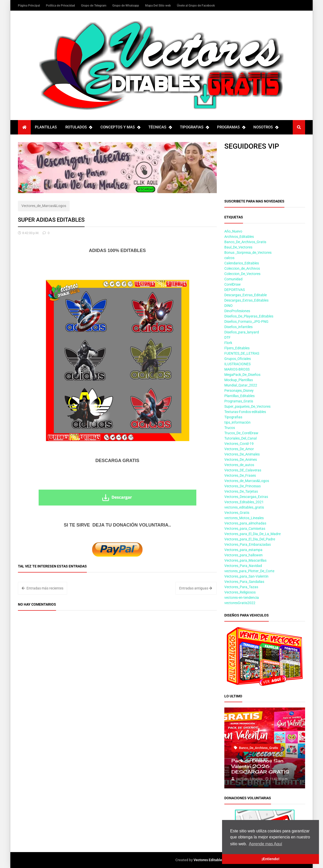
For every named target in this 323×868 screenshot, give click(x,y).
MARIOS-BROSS (237, 369)
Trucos (230, 428)
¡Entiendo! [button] (270, 859)
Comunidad (233, 279)
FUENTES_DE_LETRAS (242, 353)
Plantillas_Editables (239, 396)
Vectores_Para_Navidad (243, 566)
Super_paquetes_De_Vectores (247, 406)
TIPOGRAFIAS (194, 127)
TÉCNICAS (160, 127)
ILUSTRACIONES (237, 364)
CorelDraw (233, 284)
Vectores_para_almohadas (245, 523)
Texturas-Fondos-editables (245, 412)
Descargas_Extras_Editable (246, 295)
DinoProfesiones (237, 311)
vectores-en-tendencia (242, 598)
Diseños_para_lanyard (242, 332)
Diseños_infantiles (238, 327)
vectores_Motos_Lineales (244, 518)
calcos (229, 258)
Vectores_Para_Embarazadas (248, 544)
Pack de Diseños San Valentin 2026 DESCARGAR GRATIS (260, 766)
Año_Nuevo (233, 231)
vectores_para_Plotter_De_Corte (249, 571)
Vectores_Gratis (237, 513)
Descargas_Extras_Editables (246, 300)
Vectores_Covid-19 (239, 444)
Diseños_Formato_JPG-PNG (246, 322)
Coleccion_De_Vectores (242, 274)
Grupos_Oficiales (238, 359)
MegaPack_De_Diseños (242, 375)
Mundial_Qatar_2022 (241, 385)
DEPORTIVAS (235, 290)
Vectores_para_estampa (243, 550)
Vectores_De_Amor (239, 449)
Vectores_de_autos (239, 465)
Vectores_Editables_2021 (244, 502)
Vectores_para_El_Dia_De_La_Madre (252, 534)
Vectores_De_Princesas (243, 486)
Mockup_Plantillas (239, 380)
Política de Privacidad (61, 6)
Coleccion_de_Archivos (242, 268)
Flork (228, 343)
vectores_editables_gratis (244, 507)
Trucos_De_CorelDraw (241, 433)
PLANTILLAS (46, 127)
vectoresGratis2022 (240, 603)
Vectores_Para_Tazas (241, 587)
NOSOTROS (266, 127)
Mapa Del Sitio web (158, 6)
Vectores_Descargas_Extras (246, 497)
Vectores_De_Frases (240, 475)
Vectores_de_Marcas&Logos (44, 206)
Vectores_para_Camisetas (245, 529)
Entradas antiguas (196, 588)
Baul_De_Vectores (238, 247)
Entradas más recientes (43, 588)
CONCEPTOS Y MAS (120, 127)
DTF (227, 337)
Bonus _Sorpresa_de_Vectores (248, 253)
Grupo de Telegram (94, 6)
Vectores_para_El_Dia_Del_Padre (250, 539)
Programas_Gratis (239, 401)
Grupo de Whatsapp (126, 6)
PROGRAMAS (231, 127)
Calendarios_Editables (242, 263)
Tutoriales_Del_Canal (240, 438)
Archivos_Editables (239, 237)
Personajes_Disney (239, 391)
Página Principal (29, 6)
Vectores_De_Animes (241, 460)
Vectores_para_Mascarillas (245, 560)
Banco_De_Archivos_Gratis (245, 242)
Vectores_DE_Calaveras (243, 470)
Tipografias (233, 417)
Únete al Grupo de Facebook (196, 6)
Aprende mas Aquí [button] (265, 844)
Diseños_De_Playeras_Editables (249, 316)
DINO (228, 306)
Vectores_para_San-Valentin (246, 576)
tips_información (237, 422)
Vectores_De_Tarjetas (241, 491)
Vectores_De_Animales (242, 454)
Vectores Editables (209, 860)
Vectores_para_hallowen (244, 555)
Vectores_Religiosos (240, 592)
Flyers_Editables (237, 348)
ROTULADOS (79, 127)
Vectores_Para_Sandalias (244, 582)
